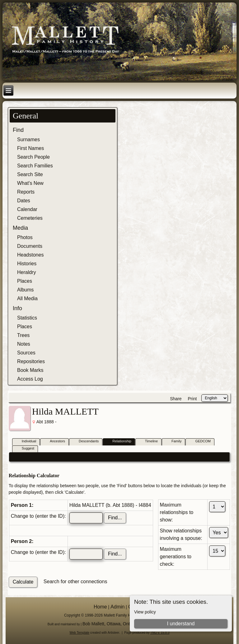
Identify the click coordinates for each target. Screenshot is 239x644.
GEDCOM (200, 442)
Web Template (80, 633)
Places (25, 281)
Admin (117, 607)
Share (176, 399)
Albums (25, 290)
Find (18, 130)
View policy (145, 612)
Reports (26, 192)
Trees (23, 335)
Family (174, 442)
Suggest (25, 449)
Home (100, 607)
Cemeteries (30, 218)
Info (17, 308)
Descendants (86, 442)
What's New (30, 183)
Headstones (30, 255)
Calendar (27, 209)
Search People (33, 157)
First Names (30, 148)
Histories (27, 264)
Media (20, 228)
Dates (24, 201)
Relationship (119, 442)
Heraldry (26, 272)
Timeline (149, 442)
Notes (24, 344)
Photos (25, 237)
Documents (30, 246)
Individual (26, 442)
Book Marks (30, 370)
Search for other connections (75, 582)
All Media (27, 298)
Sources (26, 353)
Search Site (30, 174)
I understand (181, 624)
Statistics (27, 318)
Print (192, 399)
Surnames (28, 139)
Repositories (31, 361)
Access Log (30, 379)
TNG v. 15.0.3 (160, 633)
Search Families (35, 166)
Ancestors (55, 442)
